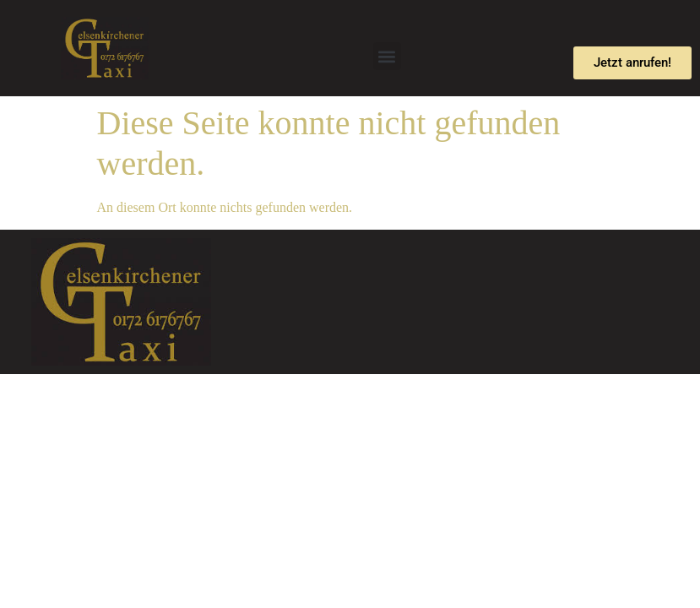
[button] (387, 56)
